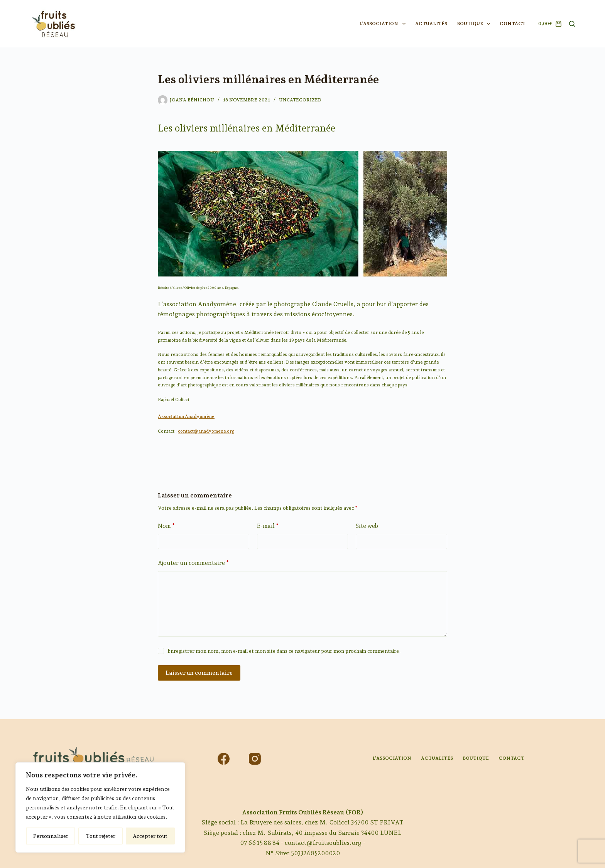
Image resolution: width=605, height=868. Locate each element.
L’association (384, 24)
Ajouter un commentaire (193, 563)
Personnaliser (51, 836)
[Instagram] (255, 759)
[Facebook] (224, 759)
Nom (166, 526)
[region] (100, 807)
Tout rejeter (101, 836)
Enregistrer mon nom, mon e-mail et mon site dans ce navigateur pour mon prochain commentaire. (284, 651)
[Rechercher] (572, 24)
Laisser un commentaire (199, 673)
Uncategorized (300, 100)
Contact (513, 24)
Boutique (475, 24)
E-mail (268, 526)
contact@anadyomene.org (206, 431)
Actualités (431, 24)
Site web (367, 526)
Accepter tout (150, 836)
